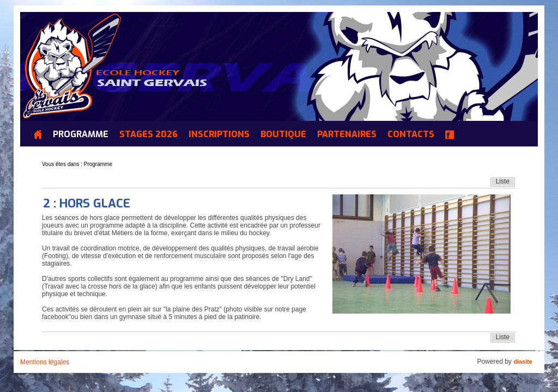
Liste (503, 181)
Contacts (411, 134)
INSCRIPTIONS (219, 134)
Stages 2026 (148, 134)
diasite (523, 362)
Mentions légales (45, 362)
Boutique (283, 134)
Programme (81, 134)
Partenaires (347, 134)
